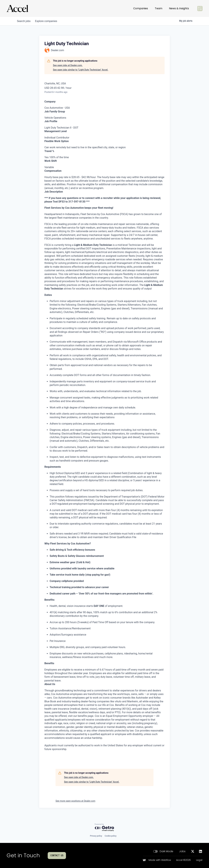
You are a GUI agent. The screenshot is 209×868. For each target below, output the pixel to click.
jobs (24, 21)
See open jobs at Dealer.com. (68, 65)
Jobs (182, 851)
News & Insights (179, 8)
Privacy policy (96, 836)
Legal (199, 860)
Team (159, 8)
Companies (141, 8)
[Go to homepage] (17, 8)
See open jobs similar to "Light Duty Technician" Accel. (81, 70)
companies (47, 21)
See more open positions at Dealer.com (75, 801)
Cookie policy (111, 836)
